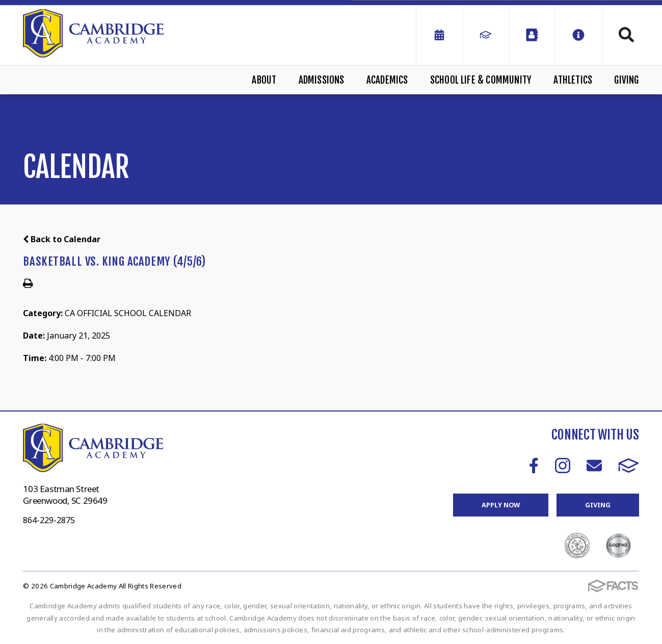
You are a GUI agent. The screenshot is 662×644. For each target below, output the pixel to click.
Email (594, 466)
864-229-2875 (49, 520)
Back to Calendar (62, 239)
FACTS (629, 466)
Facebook (534, 466)
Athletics (573, 80)
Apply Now (501, 505)
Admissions (322, 80)
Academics (387, 80)
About (264, 80)
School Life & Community (481, 80)
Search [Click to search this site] (626, 35)
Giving (626, 80)
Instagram (563, 466)
